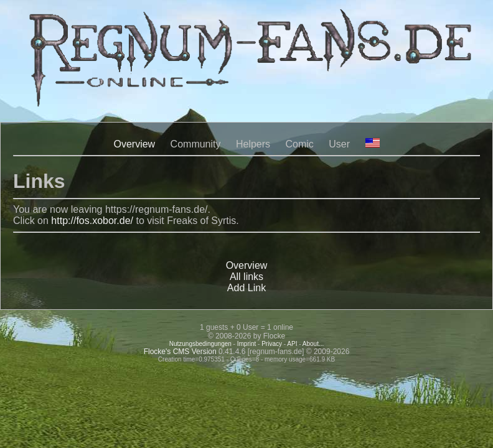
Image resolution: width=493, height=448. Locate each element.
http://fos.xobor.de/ (92, 221)
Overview (134, 144)
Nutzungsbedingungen (200, 344)
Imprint (247, 344)
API (292, 344)
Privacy (272, 344)
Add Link (247, 288)
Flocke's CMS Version (180, 352)
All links (247, 277)
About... (313, 344)
